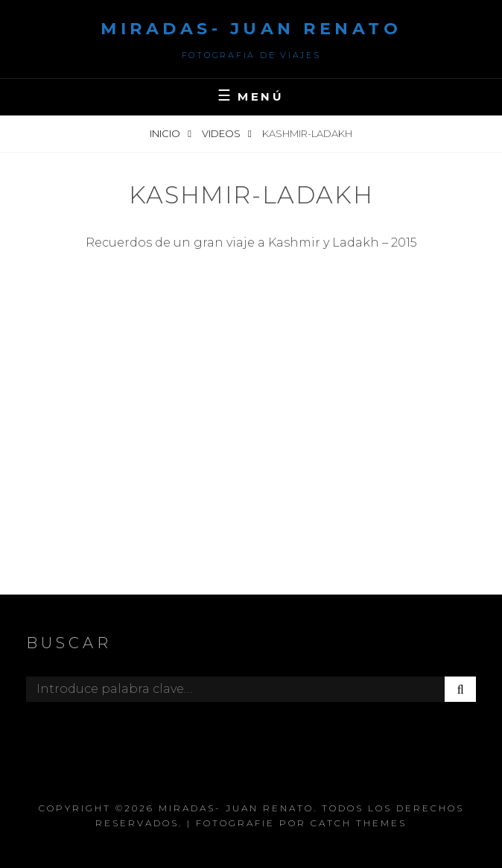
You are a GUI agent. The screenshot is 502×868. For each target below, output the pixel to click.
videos (222, 133)
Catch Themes (359, 823)
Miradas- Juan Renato (251, 29)
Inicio (166, 133)
